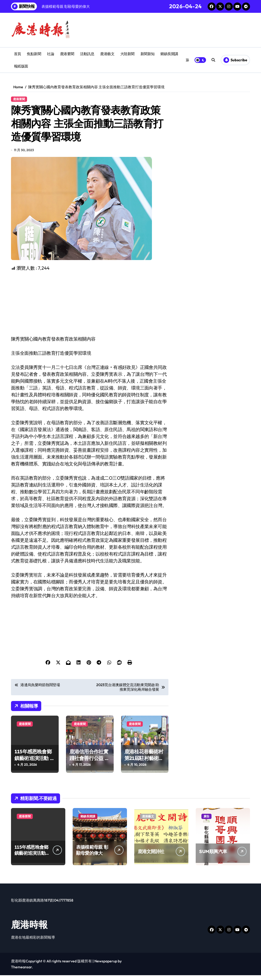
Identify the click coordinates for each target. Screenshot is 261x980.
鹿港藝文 (107, 54)
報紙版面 (21, 66)
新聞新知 (148, 54)
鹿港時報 (29, 929)
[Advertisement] (90, 309)
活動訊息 (87, 54)
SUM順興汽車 (213, 856)
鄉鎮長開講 (169, 54)
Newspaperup (106, 966)
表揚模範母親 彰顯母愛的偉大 (92, 855)
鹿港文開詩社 (151, 856)
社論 (51, 54)
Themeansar (21, 972)
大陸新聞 (127, 54)
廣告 (206, 821)
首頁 (18, 54)
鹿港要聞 (67, 54)
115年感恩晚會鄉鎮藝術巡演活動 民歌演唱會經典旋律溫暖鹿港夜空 (35, 766)
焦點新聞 (34, 54)
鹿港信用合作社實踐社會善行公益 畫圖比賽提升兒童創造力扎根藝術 (90, 766)
